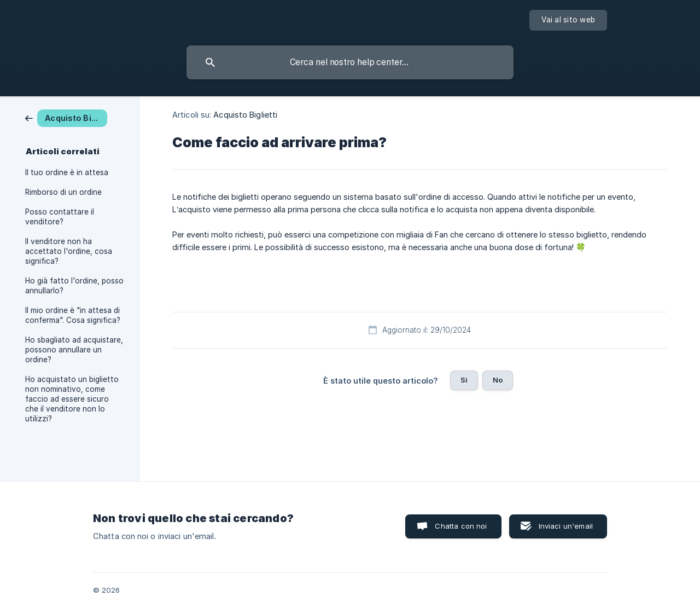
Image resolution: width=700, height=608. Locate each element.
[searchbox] (350, 62)
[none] (568, 20)
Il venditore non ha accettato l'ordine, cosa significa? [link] (69, 251)
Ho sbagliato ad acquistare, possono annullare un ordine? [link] (74, 350)
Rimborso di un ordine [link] (63, 192)
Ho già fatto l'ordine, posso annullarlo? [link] (74, 286)
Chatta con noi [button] (461, 526)
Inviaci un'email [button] (566, 526)
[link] (66, 117)
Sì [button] (464, 380)
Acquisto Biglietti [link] (245, 115)
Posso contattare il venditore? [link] (60, 217)
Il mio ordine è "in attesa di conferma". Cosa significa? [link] (73, 315)
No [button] (498, 380)
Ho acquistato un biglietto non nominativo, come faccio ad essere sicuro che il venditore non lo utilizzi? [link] (72, 399)
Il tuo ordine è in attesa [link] (67, 172)
